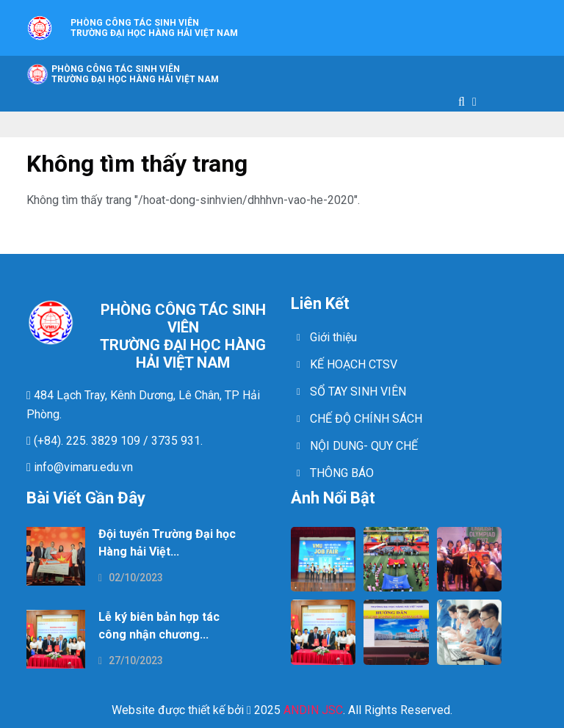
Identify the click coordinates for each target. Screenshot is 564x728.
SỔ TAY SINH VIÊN (358, 392)
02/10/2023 (131, 578)
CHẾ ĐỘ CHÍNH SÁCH (366, 419)
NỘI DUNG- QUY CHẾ (364, 446)
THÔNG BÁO (342, 473)
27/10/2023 (131, 660)
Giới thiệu (333, 337)
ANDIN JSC (313, 710)
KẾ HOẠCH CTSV (354, 364)
